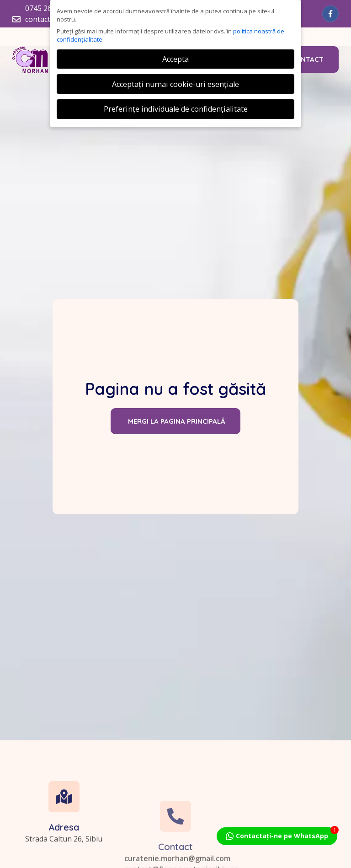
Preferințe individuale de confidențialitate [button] (176, 109)
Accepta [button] (175, 59)
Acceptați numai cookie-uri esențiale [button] (175, 84)
